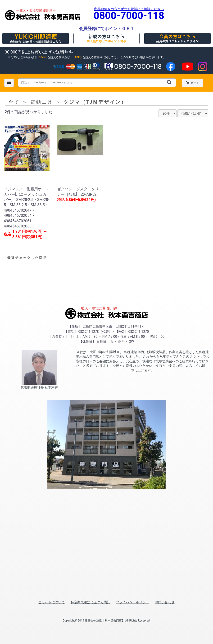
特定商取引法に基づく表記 (91, 602)
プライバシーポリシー (132, 602)
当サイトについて (52, 602)
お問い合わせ (165, 602)
